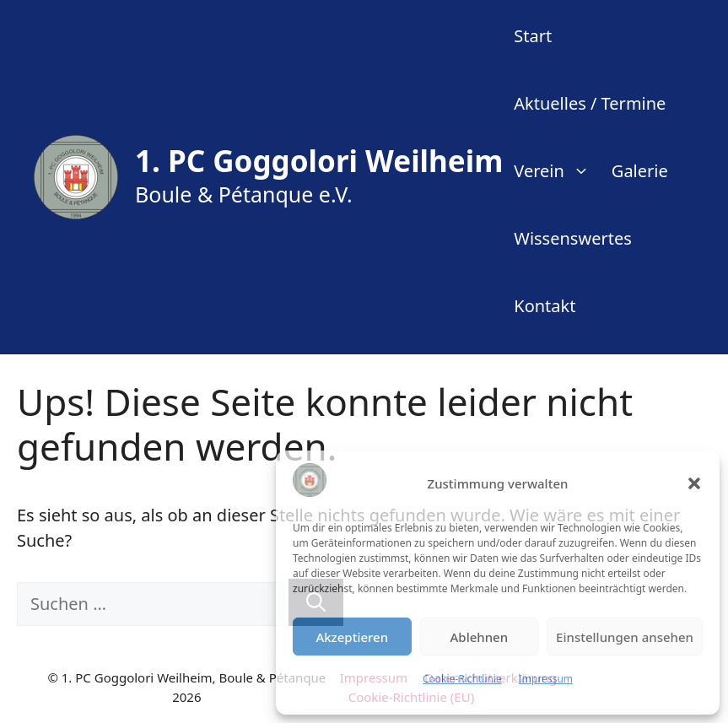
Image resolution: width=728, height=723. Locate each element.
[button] (694, 483)
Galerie (640, 171)
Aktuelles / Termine (590, 103)
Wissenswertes (572, 238)
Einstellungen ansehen (625, 637)
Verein (557, 171)
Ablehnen (480, 637)
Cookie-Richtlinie (462, 679)
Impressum (546, 679)
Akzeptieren (352, 637)
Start (533, 36)
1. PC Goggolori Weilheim (319, 161)
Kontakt (545, 306)
